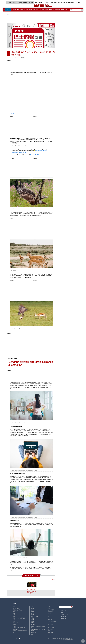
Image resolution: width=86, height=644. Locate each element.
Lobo (50, 618)
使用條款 (63, 612)
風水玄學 (51, 616)
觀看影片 (12, 113)
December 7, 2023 (35, 155)
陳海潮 (32, 631)
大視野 (51, 10)
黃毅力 (32, 615)
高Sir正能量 (51, 610)
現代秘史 (33, 608)
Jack (14, 620)
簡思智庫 (51, 624)
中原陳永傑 (51, 628)
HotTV (78, 2)
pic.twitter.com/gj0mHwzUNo (19, 152)
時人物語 (33, 612)
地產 (34, 10)
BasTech (73, 2)
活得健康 (51, 629)
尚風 (14, 621)
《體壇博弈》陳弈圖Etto (19, 628)
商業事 (38, 10)
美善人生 (57, 2)
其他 (66, 10)
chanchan (16, 634)
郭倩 (32, 610)
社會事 (22, 10)
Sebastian (51, 612)
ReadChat (16, 629)
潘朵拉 (15, 624)
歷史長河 (62, 2)
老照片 (15, 626)
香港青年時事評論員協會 (19, 618)
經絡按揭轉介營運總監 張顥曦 (38, 629)
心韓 (44, 2)
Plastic (48, 2)
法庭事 (26, 10)
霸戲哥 (15, 616)
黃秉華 (32, 618)
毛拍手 (50, 607)
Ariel (14, 607)
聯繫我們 (63, 616)
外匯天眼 (15, 613)
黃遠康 (50, 620)
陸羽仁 (32, 613)
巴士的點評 (16, 608)
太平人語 (33, 620)
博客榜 (63, 10)
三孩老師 (15, 623)
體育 (52, 2)
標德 (32, 634)
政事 (18, 10)
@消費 (58, 10)
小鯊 (14, 615)
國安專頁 (9, 2)
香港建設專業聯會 (18, 610)
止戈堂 (50, 613)
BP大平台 (15, 2)
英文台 (20, 2)
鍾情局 (15, 612)
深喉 (32, 607)
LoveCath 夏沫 (34, 616)
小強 (49, 615)
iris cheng (51, 632)
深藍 (49, 608)
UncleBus (33, 624)
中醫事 (42, 10)
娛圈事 (40, 2)
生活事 (68, 2)
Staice (50, 626)
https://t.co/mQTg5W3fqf (41, 151)
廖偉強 (32, 623)
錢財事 (30, 10)
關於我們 (63, 618)
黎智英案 (14, 10)
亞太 (36, 2)
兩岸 (54, 10)
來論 (49, 631)
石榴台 (25, 2)
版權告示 (63, 610)
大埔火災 (8, 10)
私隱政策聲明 (64, 614)
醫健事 (46, 10)
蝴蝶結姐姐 (34, 632)
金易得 (32, 621)
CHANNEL (31, 2)
